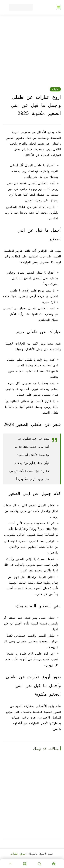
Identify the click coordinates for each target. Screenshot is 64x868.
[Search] (39, 864)
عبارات (55, 89)
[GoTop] (10, 864)
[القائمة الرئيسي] (58, 7)
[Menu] (25, 864)
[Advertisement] (32, 53)
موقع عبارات (18, 854)
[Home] (54, 864)
